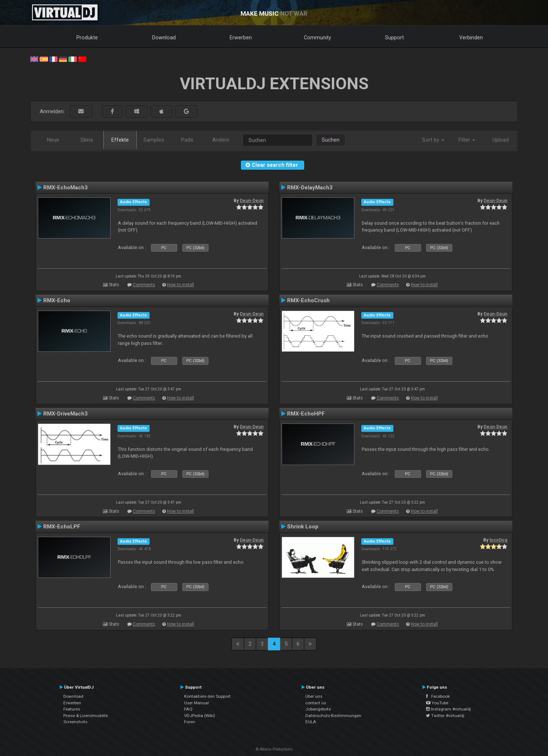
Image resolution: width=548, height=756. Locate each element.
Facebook (438, 696)
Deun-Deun (252, 201)
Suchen (331, 140)
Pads (187, 140)
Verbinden (471, 38)
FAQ (188, 709)
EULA (311, 722)
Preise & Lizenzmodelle (86, 716)
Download (164, 38)
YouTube (437, 703)
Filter (467, 140)
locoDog (498, 540)
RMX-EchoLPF (62, 527)
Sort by (433, 140)
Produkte (87, 38)
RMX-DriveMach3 (65, 414)
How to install (180, 285)
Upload (501, 140)
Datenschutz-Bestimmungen (333, 716)
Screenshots (75, 722)
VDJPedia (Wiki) (200, 716)
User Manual (196, 703)
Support (394, 38)
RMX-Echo (57, 300)
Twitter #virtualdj (445, 716)
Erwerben (241, 38)
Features (72, 709)
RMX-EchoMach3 (65, 188)
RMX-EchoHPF (306, 414)
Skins (87, 140)
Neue (53, 140)
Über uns (314, 696)
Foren (190, 722)
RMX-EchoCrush (308, 300)
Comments (144, 285)
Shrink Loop (303, 527)
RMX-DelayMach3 (310, 188)
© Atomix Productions (274, 749)
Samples (154, 140)
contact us (316, 703)
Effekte (120, 140)
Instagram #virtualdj (448, 709)
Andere (221, 140)
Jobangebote (318, 709)
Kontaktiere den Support (207, 696)
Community (317, 38)
